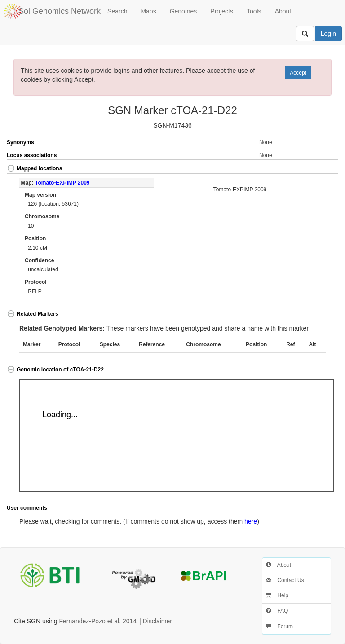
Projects (222, 11)
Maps (148, 11)
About (283, 11)
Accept (298, 73)
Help (277, 595)
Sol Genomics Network (60, 11)
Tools (254, 11)
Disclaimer (157, 621)
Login (328, 34)
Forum (279, 626)
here (251, 521)
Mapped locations (34, 168)
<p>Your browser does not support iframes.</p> (177, 436)
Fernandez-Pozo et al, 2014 (98, 621)
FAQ (277, 611)
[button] (322, 169)
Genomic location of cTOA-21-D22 (55, 370)
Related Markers (33, 314)
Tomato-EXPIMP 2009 (62, 183)
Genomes (184, 11)
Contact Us (285, 580)
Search (117, 11)
